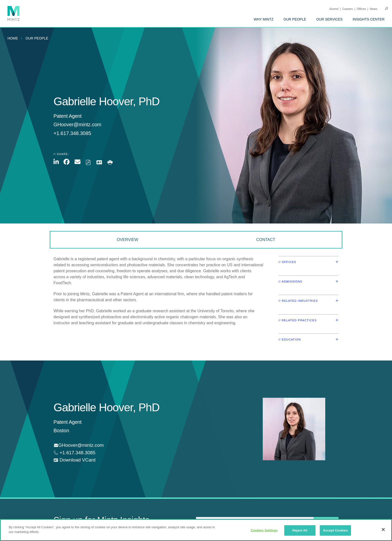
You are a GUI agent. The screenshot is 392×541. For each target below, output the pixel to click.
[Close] (383, 529)
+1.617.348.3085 (77, 453)
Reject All (300, 530)
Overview (127, 240)
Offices (361, 9)
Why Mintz (264, 19)
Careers (348, 9)
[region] (196, 530)
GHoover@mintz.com (77, 124)
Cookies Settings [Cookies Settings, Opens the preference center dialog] (264, 530)
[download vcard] (74, 460)
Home (13, 38)
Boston (61, 430)
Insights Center (368, 19)
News (373, 9)
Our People (295, 19)
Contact (266, 240)
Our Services (329, 19)
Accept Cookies (335, 530)
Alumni (334, 9)
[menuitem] (264, 19)
